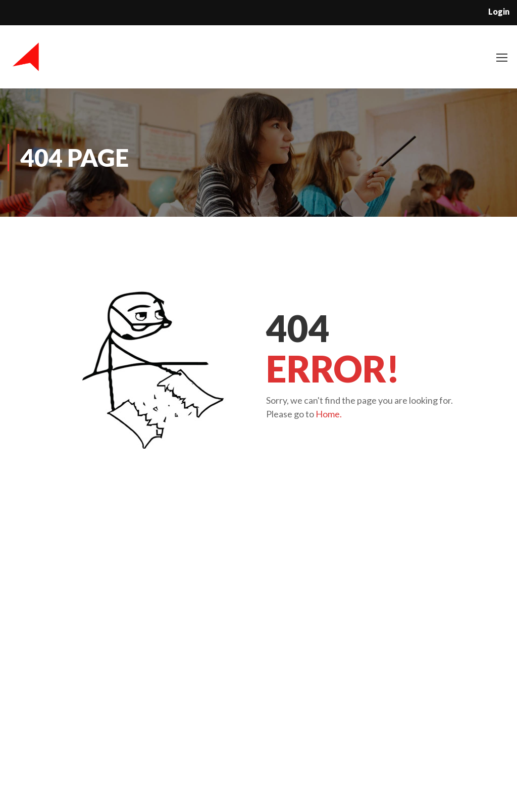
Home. (329, 414)
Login (499, 11)
